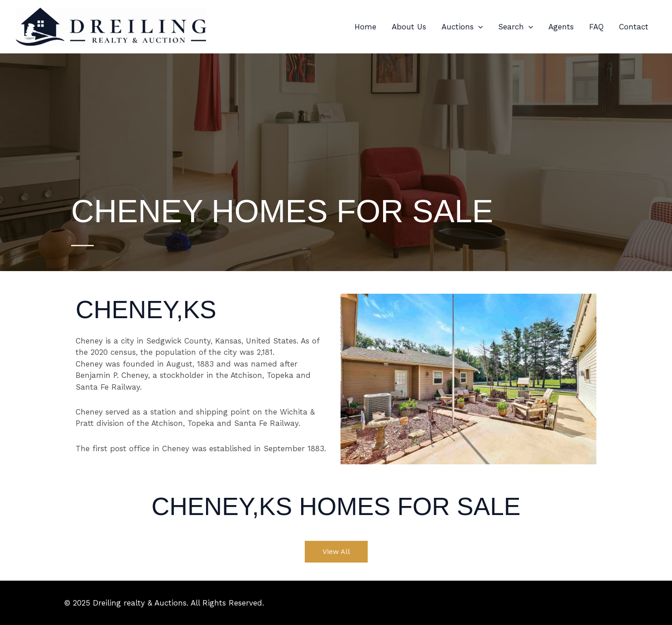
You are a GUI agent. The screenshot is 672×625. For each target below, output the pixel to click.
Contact (634, 27)
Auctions (462, 27)
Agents (561, 27)
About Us (409, 27)
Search (516, 27)
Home (365, 27)
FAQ (596, 27)
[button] (478, 27)
